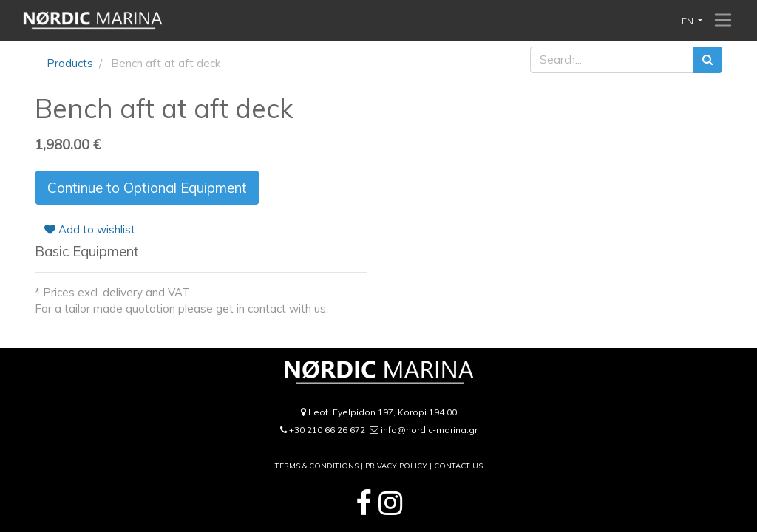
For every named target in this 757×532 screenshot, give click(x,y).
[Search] (707, 60)
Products (70, 63)
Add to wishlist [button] (90, 229)
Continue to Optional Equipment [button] (147, 188)
